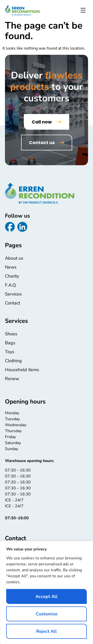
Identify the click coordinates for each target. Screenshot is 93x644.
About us (14, 258)
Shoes (11, 334)
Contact (13, 303)
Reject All (46, 631)
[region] (46, 592)
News (11, 267)
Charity (12, 276)
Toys (10, 352)
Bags (10, 343)
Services (13, 294)
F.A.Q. (11, 285)
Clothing (13, 361)
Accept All (46, 596)
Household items (22, 370)
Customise (47, 614)
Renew (12, 379)
